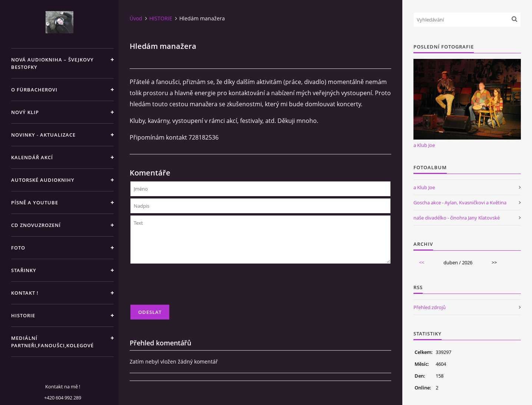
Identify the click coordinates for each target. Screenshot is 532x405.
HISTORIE (23, 315)
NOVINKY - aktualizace (43, 135)
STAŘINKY (24, 270)
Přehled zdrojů (430, 307)
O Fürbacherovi (34, 90)
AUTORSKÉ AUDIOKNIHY (43, 180)
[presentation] (187, 287)
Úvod (136, 18)
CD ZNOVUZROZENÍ (36, 225)
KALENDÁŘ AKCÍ (32, 157)
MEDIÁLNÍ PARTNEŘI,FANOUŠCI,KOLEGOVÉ (52, 342)
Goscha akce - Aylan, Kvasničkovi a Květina (460, 202)
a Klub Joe (424, 145)
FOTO (18, 248)
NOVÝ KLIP (25, 112)
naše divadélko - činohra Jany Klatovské (457, 218)
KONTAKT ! (25, 293)
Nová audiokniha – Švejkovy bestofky (52, 63)
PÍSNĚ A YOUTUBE (35, 202)
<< (422, 262)
